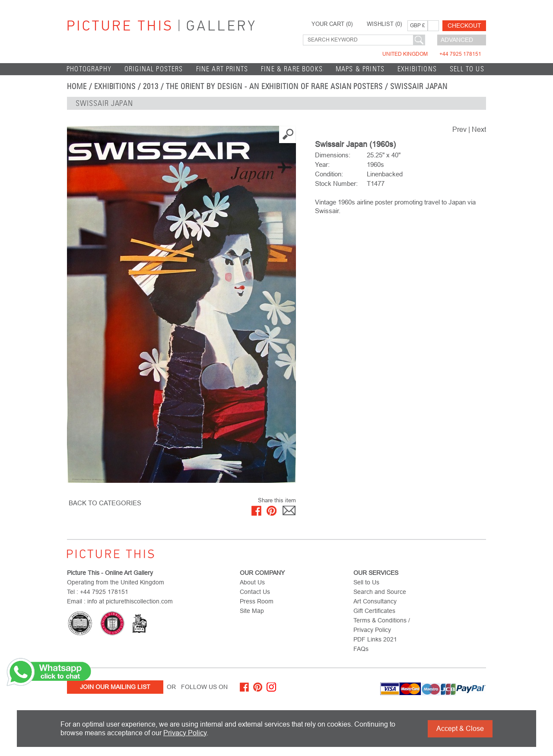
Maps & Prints (360, 69)
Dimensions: (333, 155)
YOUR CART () (332, 24)
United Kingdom (432, 54)
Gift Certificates (374, 611)
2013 (151, 86)
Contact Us (255, 592)
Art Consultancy (375, 601)
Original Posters (154, 69)
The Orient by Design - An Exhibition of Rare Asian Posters (274, 86)
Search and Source (380, 592)
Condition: (329, 174)
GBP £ (418, 26)
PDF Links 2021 (375, 639)
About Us (252, 582)
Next (479, 129)
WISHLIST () (384, 24)
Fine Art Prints (222, 69)
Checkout (464, 26)
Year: (322, 164)
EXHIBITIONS (417, 69)
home (77, 86)
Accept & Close (460, 729)
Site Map (252, 611)
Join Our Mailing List (115, 687)
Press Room (257, 601)
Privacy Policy (185, 733)
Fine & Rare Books (292, 69)
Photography (89, 69)
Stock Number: (336, 183)
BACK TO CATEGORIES (105, 503)
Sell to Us (467, 69)
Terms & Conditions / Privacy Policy (382, 625)
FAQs (361, 649)
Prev (459, 129)
